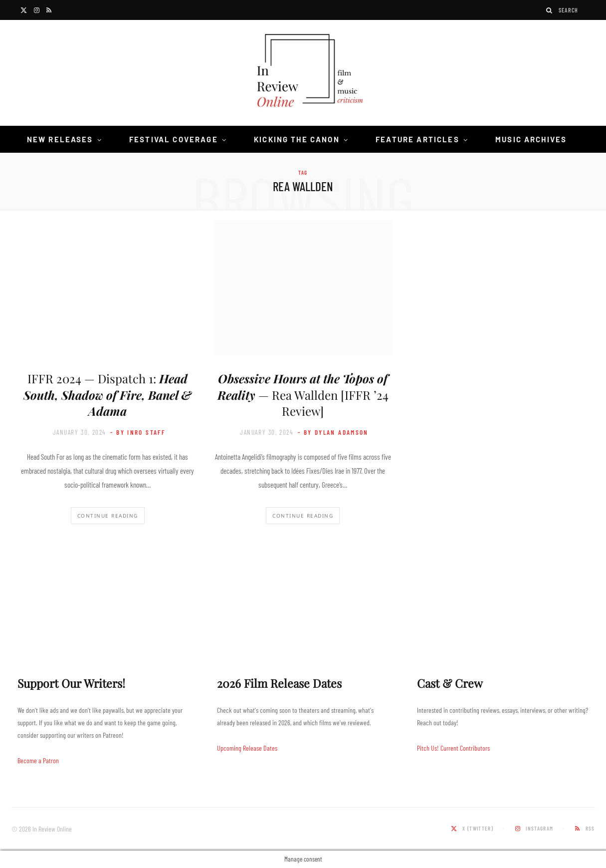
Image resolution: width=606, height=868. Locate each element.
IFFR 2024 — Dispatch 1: (107, 395)
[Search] (550, 10)
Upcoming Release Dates (247, 748)
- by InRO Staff (138, 432)
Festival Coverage (174, 139)
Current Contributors (465, 748)
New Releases (60, 139)
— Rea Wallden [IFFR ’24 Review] (303, 395)
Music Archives (531, 139)
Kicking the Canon (297, 139)
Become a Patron (38, 760)
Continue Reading (108, 516)
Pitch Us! (428, 748)
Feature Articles (417, 139)
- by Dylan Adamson (333, 432)
